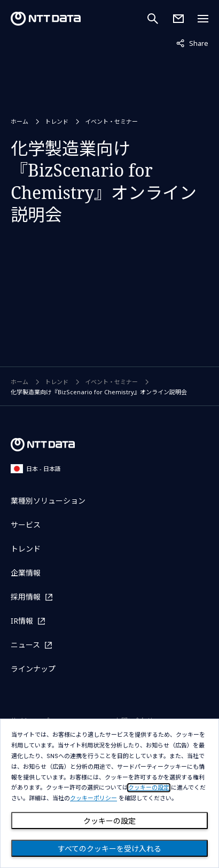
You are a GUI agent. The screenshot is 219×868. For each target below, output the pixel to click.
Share (192, 43)
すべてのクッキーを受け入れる (109, 849)
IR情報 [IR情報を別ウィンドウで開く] (22, 621)
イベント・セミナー (111, 121)
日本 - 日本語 (36, 469)
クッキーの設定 (109, 821)
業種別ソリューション (48, 501)
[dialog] (109, 793)
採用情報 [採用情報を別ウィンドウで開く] (26, 597)
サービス (26, 525)
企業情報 (26, 573)
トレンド (57, 121)
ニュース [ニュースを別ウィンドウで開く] (25, 645)
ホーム (19, 121)
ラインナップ (33, 669)
